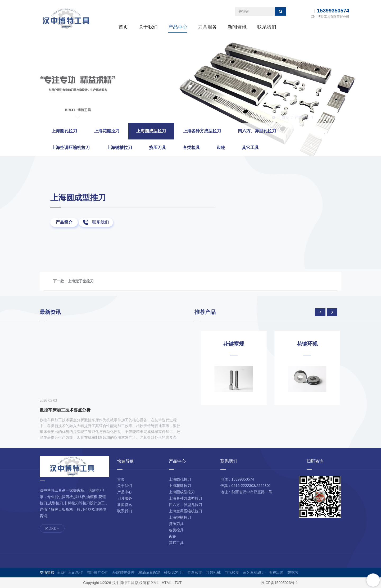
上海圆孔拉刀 (64, 131)
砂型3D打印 (174, 572)
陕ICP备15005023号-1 (279, 583)
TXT (178, 583)
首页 (123, 27)
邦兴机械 (213, 572)
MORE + (52, 528)
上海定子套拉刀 (81, 281)
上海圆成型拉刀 (328, 117)
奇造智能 (195, 572)
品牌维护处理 (124, 572)
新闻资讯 (237, 27)
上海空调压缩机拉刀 (71, 148)
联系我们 (267, 27)
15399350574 (333, 11)
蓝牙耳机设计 (254, 572)
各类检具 (191, 148)
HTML (167, 583)
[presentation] (320, 312)
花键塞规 (303, 344)
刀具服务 (207, 27)
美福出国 (276, 572)
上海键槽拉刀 (119, 148)
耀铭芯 (293, 572)
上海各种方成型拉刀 (202, 131)
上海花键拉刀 (107, 131)
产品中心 (178, 27)
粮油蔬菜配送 (149, 572)
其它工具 (250, 148)
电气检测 (232, 572)
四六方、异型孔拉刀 (257, 131)
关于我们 (148, 27)
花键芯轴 (230, 344)
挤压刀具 (157, 148)
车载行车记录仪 (70, 572)
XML (155, 583)
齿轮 (221, 148)
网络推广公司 (98, 572)
